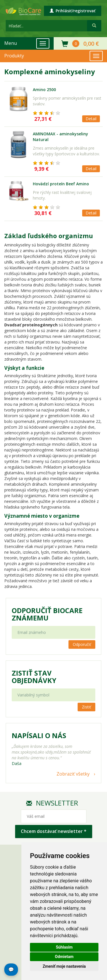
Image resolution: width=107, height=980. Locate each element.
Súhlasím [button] (64, 947)
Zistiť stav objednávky (34, 677)
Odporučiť (82, 644)
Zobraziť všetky (73, 774)
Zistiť (86, 707)
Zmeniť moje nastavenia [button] (64, 966)
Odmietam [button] (64, 957)
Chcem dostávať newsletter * (54, 831)
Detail (91, 119)
